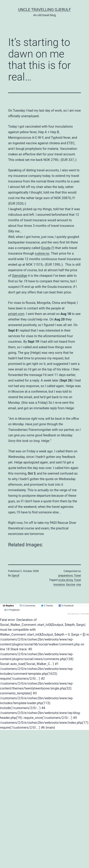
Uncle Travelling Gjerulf (44, 10)
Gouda (46, 248)
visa (79, 584)
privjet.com (16, 314)
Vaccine (71, 584)
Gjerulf (16, 575)
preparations (66, 575)
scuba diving (65, 580)
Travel (77, 575)
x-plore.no (42, 253)
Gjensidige (19, 276)
